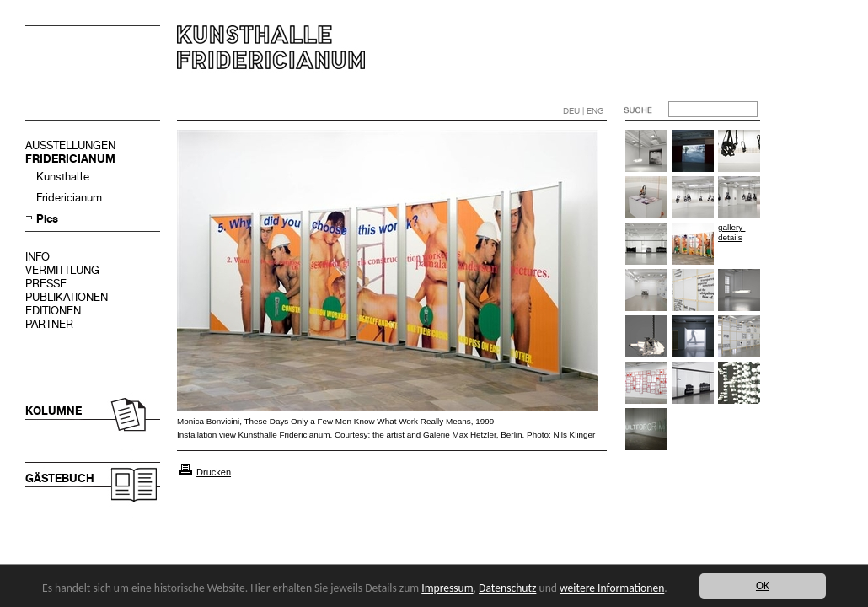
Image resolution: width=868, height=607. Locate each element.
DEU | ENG (584, 111)
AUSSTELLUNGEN (70, 145)
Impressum (447, 588)
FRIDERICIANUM (70, 159)
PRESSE (46, 284)
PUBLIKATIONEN (67, 297)
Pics (47, 219)
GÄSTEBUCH (60, 478)
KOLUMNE (54, 411)
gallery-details (731, 232)
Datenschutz (507, 588)
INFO (38, 257)
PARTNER (49, 324)
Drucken (214, 472)
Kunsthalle (63, 177)
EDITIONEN (53, 311)
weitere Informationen (612, 588)
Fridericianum (69, 198)
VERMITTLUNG (62, 270)
